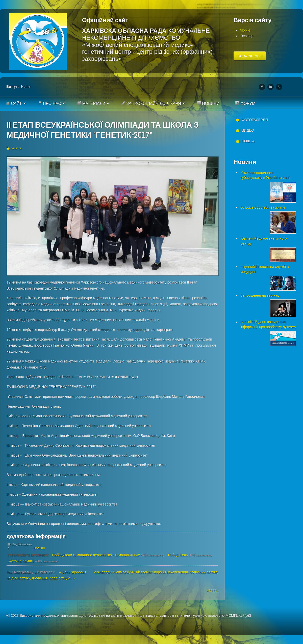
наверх (212, 590)
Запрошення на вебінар (260, 295)
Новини (208, 103)
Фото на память (21, 561)
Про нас (50, 103)
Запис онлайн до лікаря (151, 103)
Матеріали (91, 103)
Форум (245, 103)
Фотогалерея (255, 120)
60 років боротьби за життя (263, 207)
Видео (248, 130)
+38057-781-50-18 (250, 56)
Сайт (14, 103)
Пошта (248, 141)
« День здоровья (73, 572)
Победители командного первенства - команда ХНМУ (96, 555)
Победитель (178, 555)
